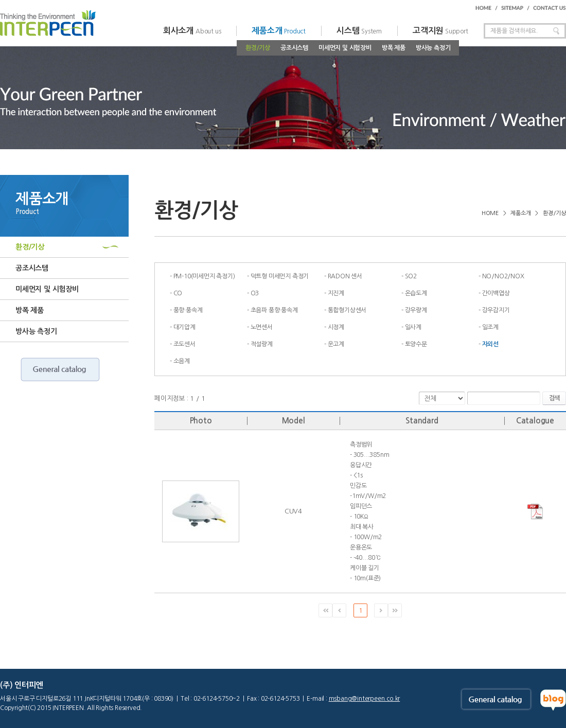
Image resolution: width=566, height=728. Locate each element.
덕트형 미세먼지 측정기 (280, 276)
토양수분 (416, 344)
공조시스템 (294, 48)
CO (178, 293)
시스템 (359, 31)
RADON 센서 (345, 276)
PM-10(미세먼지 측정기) (204, 276)
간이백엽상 (496, 293)
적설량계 (262, 344)
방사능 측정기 (433, 48)
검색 (554, 398)
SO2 (411, 276)
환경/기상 (258, 48)
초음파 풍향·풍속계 (274, 310)
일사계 (413, 327)
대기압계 (184, 327)
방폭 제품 (394, 48)
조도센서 (184, 344)
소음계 (182, 361)
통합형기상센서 (347, 310)
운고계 (336, 344)
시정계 (336, 327)
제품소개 (279, 31)
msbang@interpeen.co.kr (365, 699)
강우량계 (416, 310)
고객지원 (440, 31)
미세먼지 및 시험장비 (345, 48)
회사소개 (192, 31)
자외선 (490, 344)
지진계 (336, 293)
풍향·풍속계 (188, 310)
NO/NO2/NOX (503, 276)
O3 (255, 293)
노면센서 (262, 327)
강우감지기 (496, 310)
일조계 (490, 327)
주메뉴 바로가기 (0, 0)
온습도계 (416, 293)
